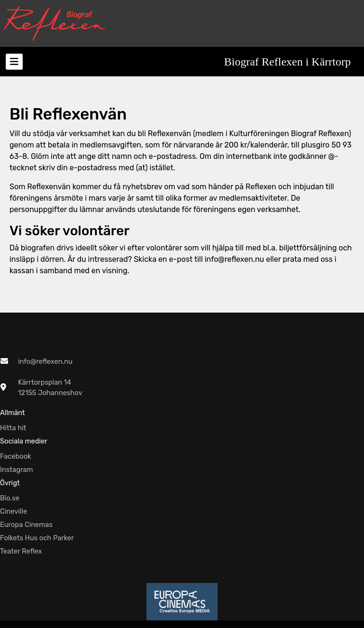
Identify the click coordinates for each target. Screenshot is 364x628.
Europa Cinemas (26, 525)
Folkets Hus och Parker (37, 538)
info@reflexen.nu (45, 361)
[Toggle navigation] (14, 62)
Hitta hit (13, 428)
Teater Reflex (21, 551)
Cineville (14, 511)
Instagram (17, 470)
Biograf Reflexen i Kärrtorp (287, 62)
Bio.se (10, 498)
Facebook (16, 456)
